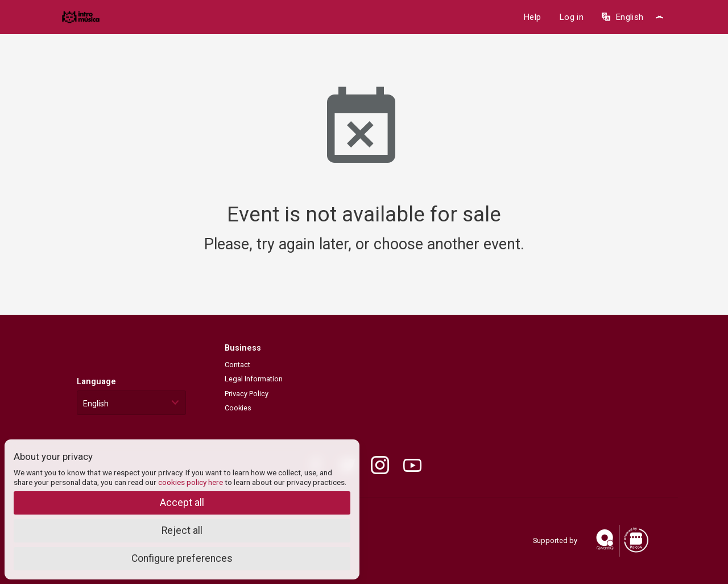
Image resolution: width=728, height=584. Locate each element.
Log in (571, 17)
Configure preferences (182, 558)
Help (532, 17)
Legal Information (254, 379)
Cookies (238, 408)
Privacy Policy (247, 394)
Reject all (182, 530)
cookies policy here (191, 482)
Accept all (182, 503)
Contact (237, 365)
